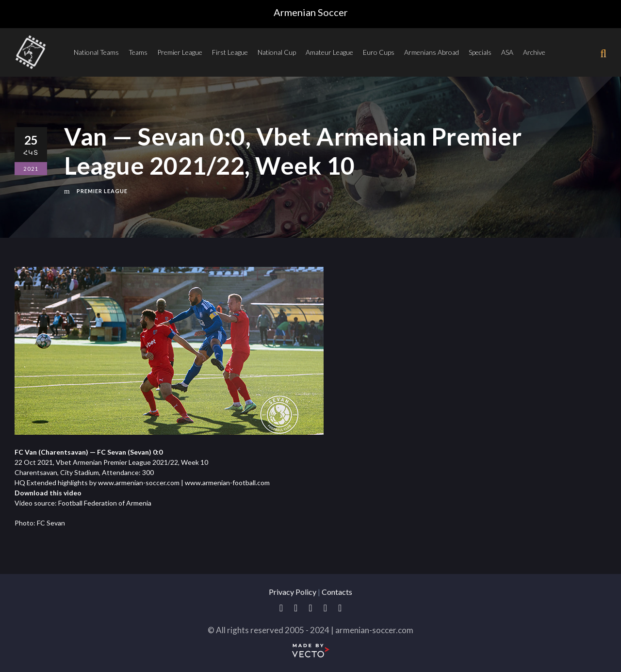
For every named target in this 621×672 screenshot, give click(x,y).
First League (230, 52)
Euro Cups (379, 52)
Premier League (180, 52)
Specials (480, 52)
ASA (507, 52)
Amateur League (329, 52)
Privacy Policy (293, 592)
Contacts (337, 592)
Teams (138, 52)
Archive (534, 52)
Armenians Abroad (432, 52)
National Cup (277, 52)
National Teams (96, 52)
